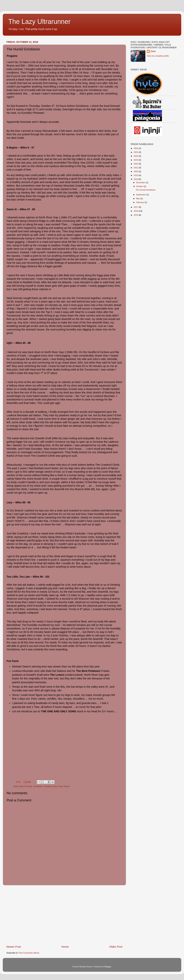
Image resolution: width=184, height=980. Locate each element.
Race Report (64, 786)
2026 (136, 148)
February (140, 202)
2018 (136, 179)
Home (65, 947)
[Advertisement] (64, 915)
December (141, 182)
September (141, 195)
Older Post (116, 947)
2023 (136, 160)
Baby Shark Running (23, 786)
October (140, 186)
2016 (136, 211)
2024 (136, 156)
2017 (136, 207)
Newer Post (14, 947)
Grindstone (38, 786)
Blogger (108, 967)
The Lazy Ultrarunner (39, 22)
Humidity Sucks (51, 786)
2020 (136, 171)
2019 (136, 175)
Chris (153, 51)
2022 (136, 164)
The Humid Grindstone (146, 190)
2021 (136, 168)
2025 (136, 152)
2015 (136, 215)
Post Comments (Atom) (29, 953)
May (138, 198)
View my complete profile (158, 56)
